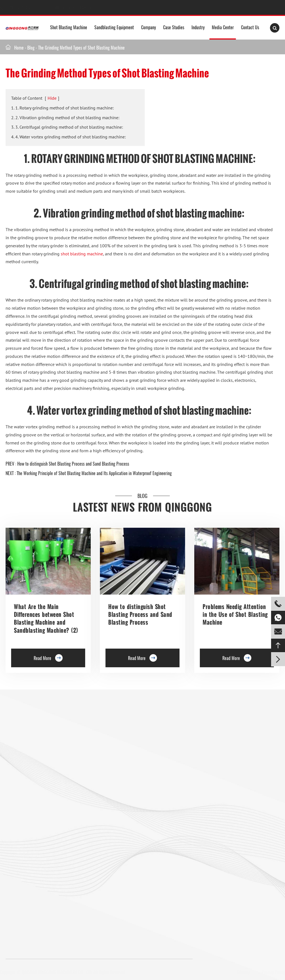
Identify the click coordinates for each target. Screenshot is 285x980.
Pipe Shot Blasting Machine (90, 857)
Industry (198, 27)
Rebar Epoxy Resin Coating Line (133, 725)
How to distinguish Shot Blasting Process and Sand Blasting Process (73, 464)
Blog (31, 48)
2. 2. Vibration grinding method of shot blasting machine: (65, 118)
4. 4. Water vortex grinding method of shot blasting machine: (68, 137)
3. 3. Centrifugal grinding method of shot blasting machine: (67, 127)
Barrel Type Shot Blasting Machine (89, 783)
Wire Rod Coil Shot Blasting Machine (90, 873)
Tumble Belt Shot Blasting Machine (34, 854)
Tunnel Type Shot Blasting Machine (34, 795)
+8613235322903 (28, 8)
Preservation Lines (90, 749)
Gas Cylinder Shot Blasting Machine (35, 884)
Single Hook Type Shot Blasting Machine (39, 749)
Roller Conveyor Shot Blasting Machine (37, 725)
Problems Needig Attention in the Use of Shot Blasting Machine (235, 614)
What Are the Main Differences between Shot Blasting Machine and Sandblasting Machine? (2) (46, 618)
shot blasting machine (82, 254)
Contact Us (250, 27)
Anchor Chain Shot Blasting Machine (90, 842)
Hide (52, 98)
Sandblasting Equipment (114, 27)
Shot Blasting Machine (69, 27)
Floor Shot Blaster (89, 725)
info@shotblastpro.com (87, 8)
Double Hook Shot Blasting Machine (35, 757)
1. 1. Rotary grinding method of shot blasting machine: (62, 108)
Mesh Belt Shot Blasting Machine (33, 869)
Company (148, 27)
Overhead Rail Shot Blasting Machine (36, 817)
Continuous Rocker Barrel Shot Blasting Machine (91, 801)
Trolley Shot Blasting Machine (89, 737)
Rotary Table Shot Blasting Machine (35, 779)
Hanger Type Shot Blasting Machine (35, 733)
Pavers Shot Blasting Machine (30, 839)
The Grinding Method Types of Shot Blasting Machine (81, 48)
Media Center (223, 27)
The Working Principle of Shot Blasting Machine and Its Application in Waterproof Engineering (94, 473)
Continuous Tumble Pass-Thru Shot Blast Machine (90, 823)
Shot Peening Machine (85, 888)
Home (19, 48)
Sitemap (242, 972)
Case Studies (174, 27)
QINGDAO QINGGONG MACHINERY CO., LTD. (58, 972)
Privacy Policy (272, 972)
